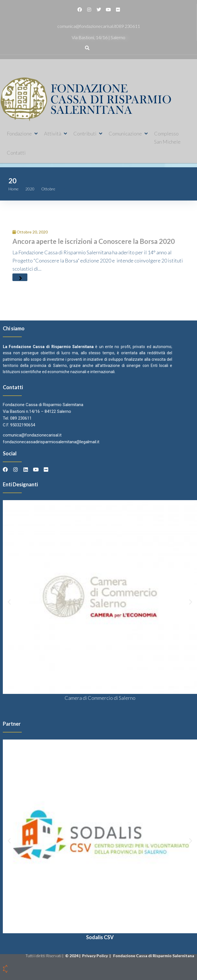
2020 (30, 189)
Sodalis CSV (100, 937)
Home (14, 189)
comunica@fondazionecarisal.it (87, 26)
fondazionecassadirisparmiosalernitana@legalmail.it (51, 442)
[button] (23, 134)
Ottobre (48, 189)
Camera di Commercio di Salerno (100, 698)
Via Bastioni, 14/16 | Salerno (98, 37)
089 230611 (128, 26)
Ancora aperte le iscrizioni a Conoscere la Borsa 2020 (94, 241)
